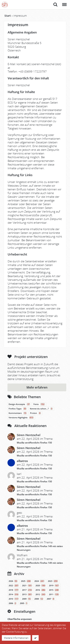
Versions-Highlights (21, 418)
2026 (13, 581)
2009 (27, 599)
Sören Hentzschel (29, 435)
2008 (39, 599)
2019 (54, 586)
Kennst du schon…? (41, 409)
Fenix (39, 404)
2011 (54, 594)
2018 (14, 590)
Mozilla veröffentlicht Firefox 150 (34, 443)
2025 (26, 581)
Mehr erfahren (37, 387)
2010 (14, 599)
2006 (13, 603)
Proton (36, 413)
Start (8, 16)
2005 (24, 603)
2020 (41, 586)
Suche (55, 5)
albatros (22, 461)
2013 (27, 594)
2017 (27, 590)
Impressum (18, 25)
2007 (51, 599)
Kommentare (18, 413)
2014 (14, 594)
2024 (40, 581)
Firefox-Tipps (18, 409)
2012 (41, 594)
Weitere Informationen (16, 638)
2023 (53, 581)
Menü (64, 3)
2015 (54, 590)
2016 (41, 590)
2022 (14, 586)
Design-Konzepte (20, 404)
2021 (27, 586)
